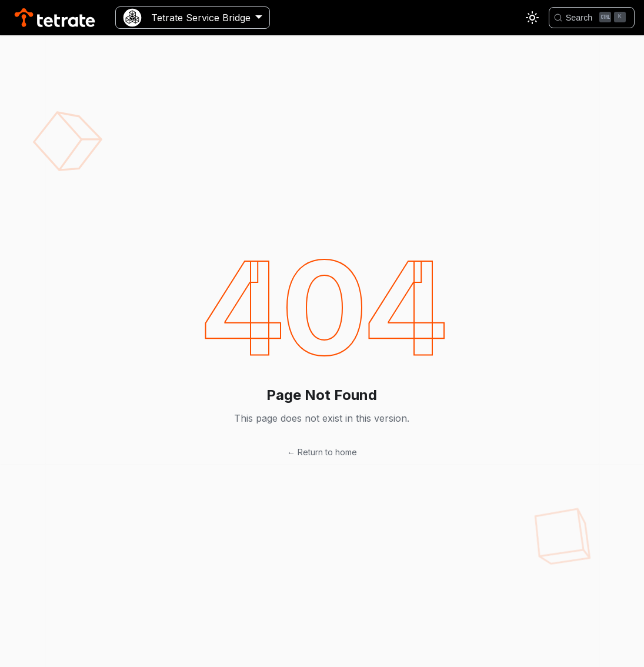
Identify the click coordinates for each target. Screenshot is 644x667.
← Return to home (322, 452)
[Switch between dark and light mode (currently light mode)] (532, 18)
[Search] (592, 18)
